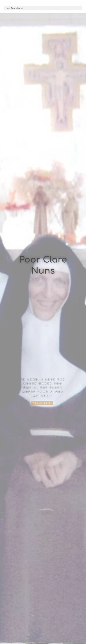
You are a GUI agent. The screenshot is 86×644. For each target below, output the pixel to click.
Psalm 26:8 (42, 405)
